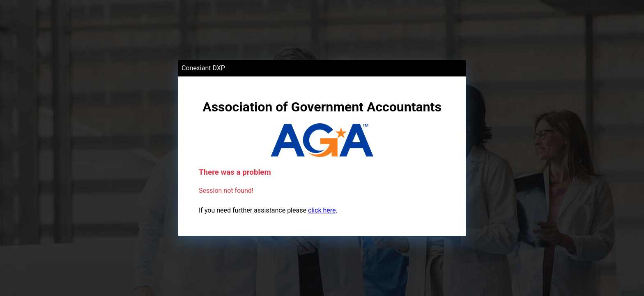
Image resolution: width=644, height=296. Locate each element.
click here (322, 210)
